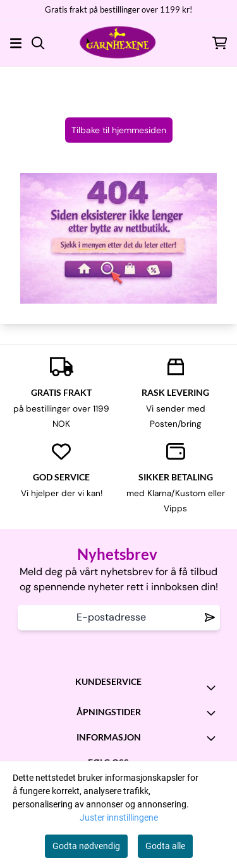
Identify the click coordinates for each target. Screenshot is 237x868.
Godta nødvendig (86, 846)
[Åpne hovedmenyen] (16, 43)
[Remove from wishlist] (210, 617)
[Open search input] (38, 43)
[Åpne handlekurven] (220, 43)
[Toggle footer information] (214, 687)
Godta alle (165, 846)
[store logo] (118, 43)
